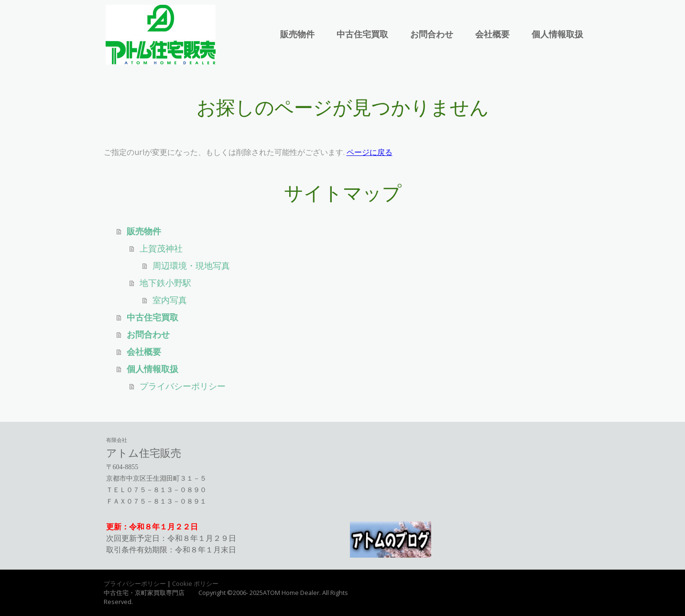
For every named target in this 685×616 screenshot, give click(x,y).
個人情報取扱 (557, 34)
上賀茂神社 (161, 249)
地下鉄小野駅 (165, 283)
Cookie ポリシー (195, 583)
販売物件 (297, 34)
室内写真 (170, 300)
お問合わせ (432, 34)
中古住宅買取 (362, 34)
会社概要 (492, 34)
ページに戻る (370, 152)
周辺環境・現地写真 (191, 266)
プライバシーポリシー (183, 386)
